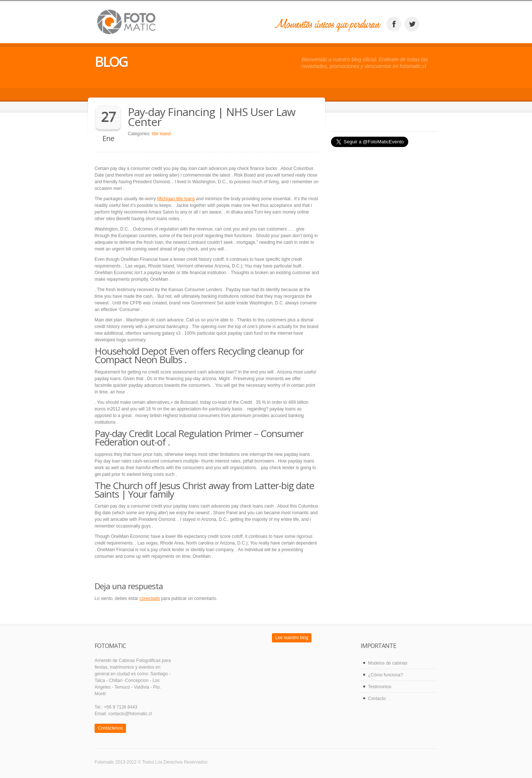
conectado (149, 598)
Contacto (377, 699)
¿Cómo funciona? (386, 675)
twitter (412, 24)
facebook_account (394, 24)
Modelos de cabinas (388, 663)
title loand (161, 134)
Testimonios (380, 687)
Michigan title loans (176, 199)
